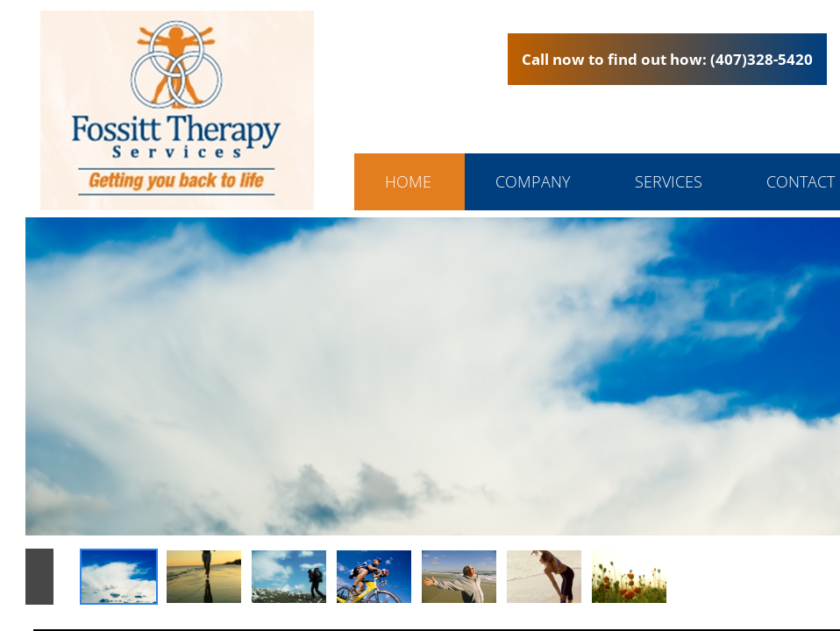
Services (669, 181)
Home (408, 181)
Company (533, 181)
